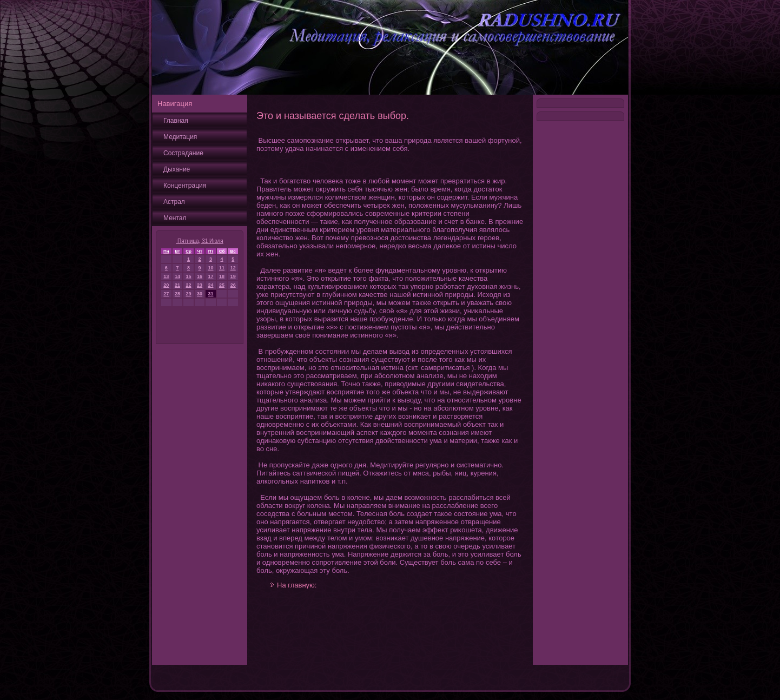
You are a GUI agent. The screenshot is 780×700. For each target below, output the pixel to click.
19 (233, 276)
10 (210, 268)
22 (189, 285)
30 (200, 294)
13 (166, 276)
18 (222, 276)
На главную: (297, 585)
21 (177, 285)
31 (210, 294)
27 (166, 294)
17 (210, 276)
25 (222, 285)
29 (189, 294)
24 (210, 285)
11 (222, 268)
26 (233, 285)
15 (189, 276)
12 (233, 268)
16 (200, 276)
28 (177, 294)
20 (166, 285)
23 (200, 285)
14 (177, 276)
